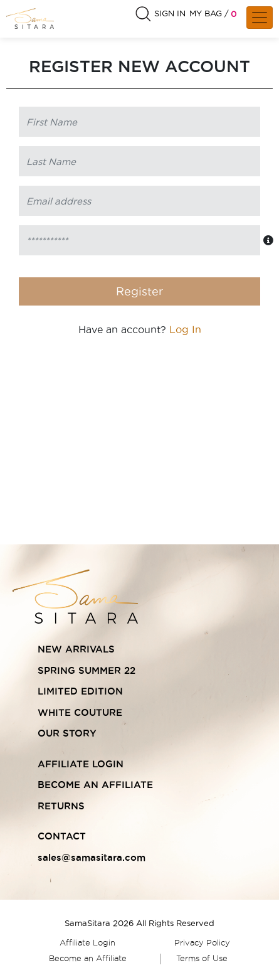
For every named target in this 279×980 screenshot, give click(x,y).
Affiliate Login (87, 942)
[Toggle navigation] (260, 18)
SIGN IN (170, 13)
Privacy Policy (202, 942)
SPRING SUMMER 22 (87, 670)
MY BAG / (209, 13)
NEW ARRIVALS (76, 649)
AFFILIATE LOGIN (81, 764)
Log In (185, 329)
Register (139, 291)
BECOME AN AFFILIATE (95, 785)
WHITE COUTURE (80, 712)
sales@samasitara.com (92, 857)
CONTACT (62, 836)
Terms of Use (202, 958)
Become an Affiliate (88, 958)
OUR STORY (67, 733)
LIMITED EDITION (80, 691)
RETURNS (61, 806)
